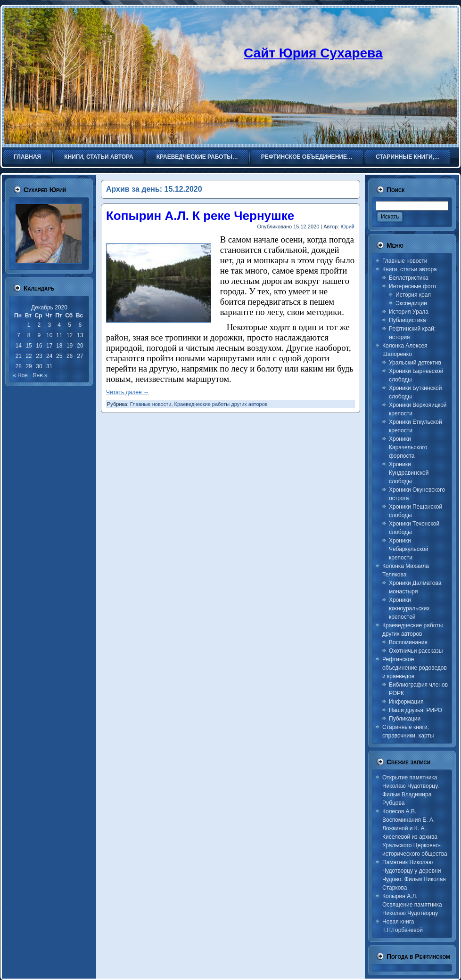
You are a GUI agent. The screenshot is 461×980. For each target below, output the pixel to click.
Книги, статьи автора (410, 269)
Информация (406, 702)
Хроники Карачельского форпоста (408, 447)
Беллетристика (409, 278)
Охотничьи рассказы (416, 651)
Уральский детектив (415, 363)
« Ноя (20, 375)
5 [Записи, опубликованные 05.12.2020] (70, 325)
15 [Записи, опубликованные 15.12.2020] (29, 346)
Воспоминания (408, 642)
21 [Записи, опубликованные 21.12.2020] (19, 356)
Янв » (40, 375)
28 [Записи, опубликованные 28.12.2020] (19, 366)
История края (413, 295)
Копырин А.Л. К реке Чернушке (200, 216)
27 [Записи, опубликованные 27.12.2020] (80, 356)
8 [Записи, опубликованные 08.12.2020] (29, 335)
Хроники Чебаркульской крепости (409, 549)
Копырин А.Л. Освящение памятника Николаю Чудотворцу (412, 905)
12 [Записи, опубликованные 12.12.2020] (70, 335)
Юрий (347, 227)
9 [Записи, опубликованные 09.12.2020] (39, 335)
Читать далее (128, 392)
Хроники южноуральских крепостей (409, 608)
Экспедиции (411, 303)
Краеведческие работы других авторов (221, 404)
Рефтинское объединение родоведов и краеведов (415, 668)
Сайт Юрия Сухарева (313, 53)
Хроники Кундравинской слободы (409, 473)
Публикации (405, 719)
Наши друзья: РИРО (416, 710)
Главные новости (151, 404)
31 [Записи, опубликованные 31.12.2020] (49, 366)
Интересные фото (412, 286)
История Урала (409, 312)
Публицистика (407, 320)
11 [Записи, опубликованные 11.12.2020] (59, 335)
